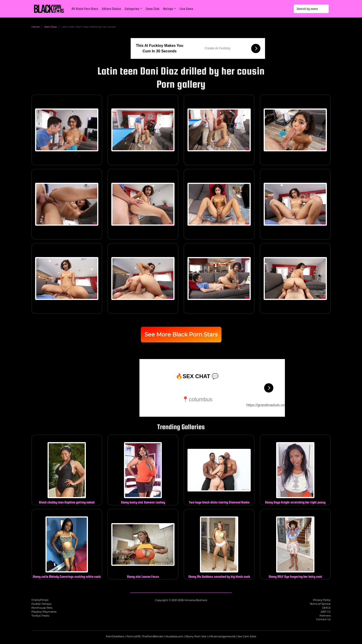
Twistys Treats (40, 616)
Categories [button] (132, 9)
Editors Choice (111, 9)
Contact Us (323, 619)
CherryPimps (40, 600)
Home (35, 27)
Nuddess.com (174, 636)
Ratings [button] (168, 9)
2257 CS (326, 612)
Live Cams (186, 9)
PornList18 (133, 636)
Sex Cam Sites (247, 636)
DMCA (326, 608)
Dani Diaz (50, 27)
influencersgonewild (222, 636)
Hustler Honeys (41, 604)
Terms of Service (320, 604)
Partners (325, 616)
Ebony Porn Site (196, 636)
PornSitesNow (115, 636)
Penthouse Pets (42, 608)
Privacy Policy (322, 600)
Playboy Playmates (44, 612)
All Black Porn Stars (85, 9)
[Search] (311, 9)
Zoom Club (152, 9)
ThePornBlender (153, 636)
